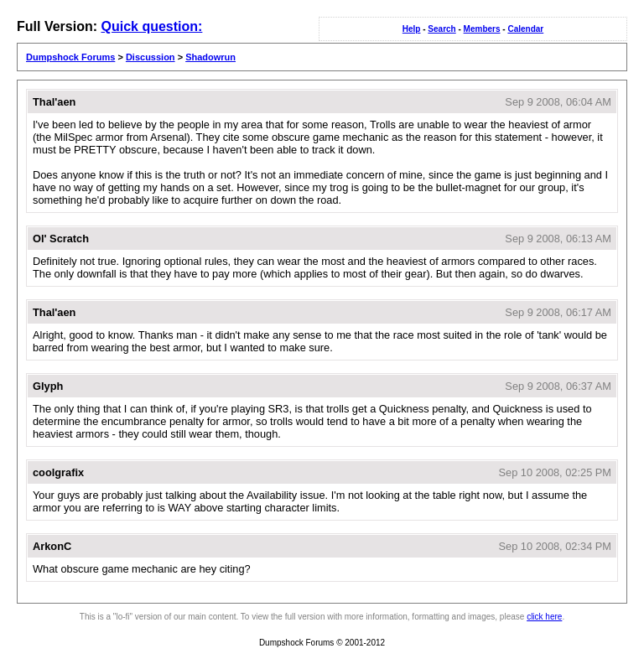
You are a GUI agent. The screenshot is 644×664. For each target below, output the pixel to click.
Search (441, 29)
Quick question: (151, 26)
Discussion (151, 57)
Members (482, 29)
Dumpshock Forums (70, 57)
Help (412, 29)
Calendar (525, 29)
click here (544, 617)
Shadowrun (210, 57)
